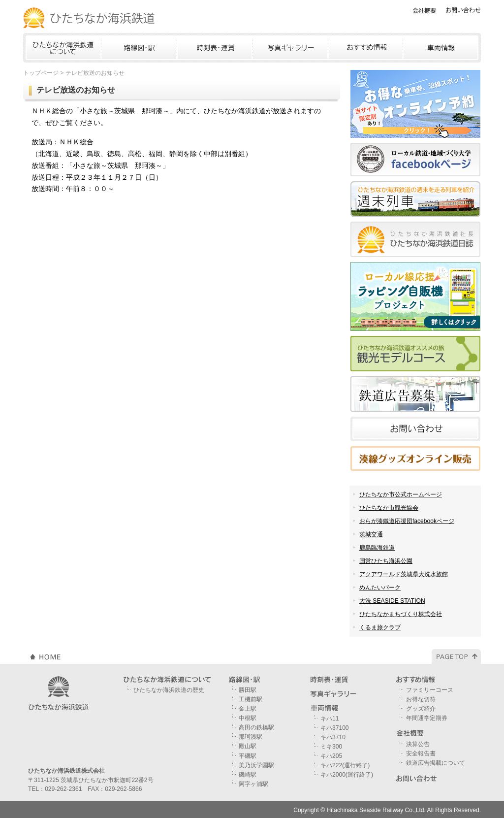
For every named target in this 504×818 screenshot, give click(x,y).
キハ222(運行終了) (345, 765)
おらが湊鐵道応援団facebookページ (407, 521)
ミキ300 (331, 747)
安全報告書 (421, 753)
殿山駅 (248, 746)
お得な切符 (421, 699)
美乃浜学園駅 (256, 765)
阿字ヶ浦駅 (253, 784)
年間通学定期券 (427, 718)
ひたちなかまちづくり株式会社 (401, 614)
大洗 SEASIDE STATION (392, 601)
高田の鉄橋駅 (256, 727)
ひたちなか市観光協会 (389, 508)
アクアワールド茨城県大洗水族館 (404, 574)
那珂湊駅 (251, 737)
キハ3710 (333, 737)
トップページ (41, 73)
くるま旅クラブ (380, 627)
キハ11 (330, 719)
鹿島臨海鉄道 (377, 548)
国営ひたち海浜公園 (386, 561)
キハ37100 (335, 728)
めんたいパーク (380, 588)
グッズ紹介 (421, 709)
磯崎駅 (248, 775)
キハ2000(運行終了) (347, 775)
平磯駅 (248, 756)
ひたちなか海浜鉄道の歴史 (169, 690)
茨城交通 (371, 534)
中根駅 (248, 718)
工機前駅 (251, 699)
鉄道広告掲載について (436, 763)
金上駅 (248, 709)
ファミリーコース (430, 690)
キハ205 (331, 756)
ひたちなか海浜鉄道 (90, 18)
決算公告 (418, 744)
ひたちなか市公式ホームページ (401, 494)
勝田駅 (248, 690)
